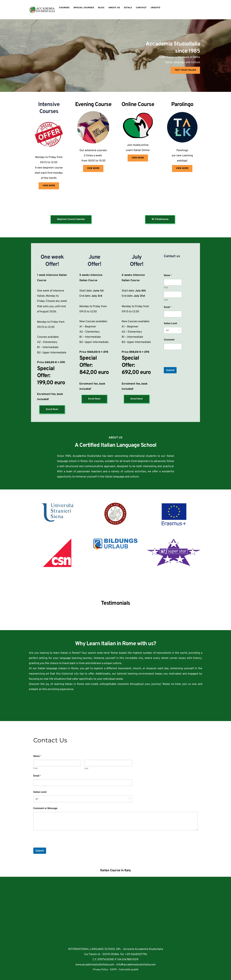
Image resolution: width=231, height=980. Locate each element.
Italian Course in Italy (115, 870)
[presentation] (187, 365)
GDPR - (114, 970)
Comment (169, 340)
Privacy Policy (101, 970)
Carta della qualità (129, 970)
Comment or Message (45, 808)
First (166, 288)
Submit (170, 370)
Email (168, 307)
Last (166, 300)
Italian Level (170, 323)
